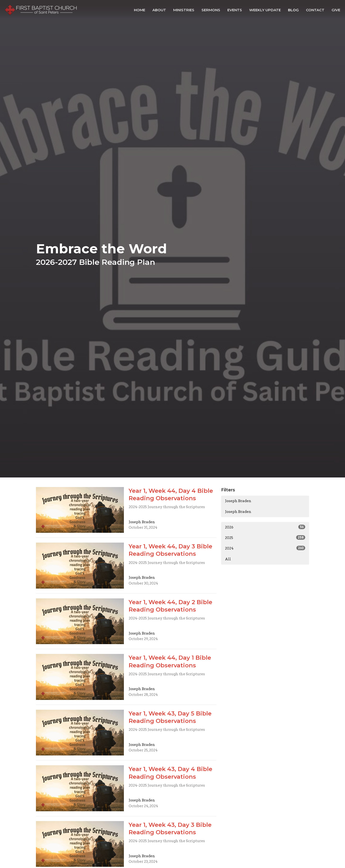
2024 (265, 548)
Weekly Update (265, 10)
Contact (315, 10)
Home (140, 10)
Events (235, 10)
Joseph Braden (238, 501)
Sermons (211, 10)
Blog (293, 10)
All (228, 559)
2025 (265, 538)
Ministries (184, 10)
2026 (265, 527)
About (159, 10)
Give (336, 10)
